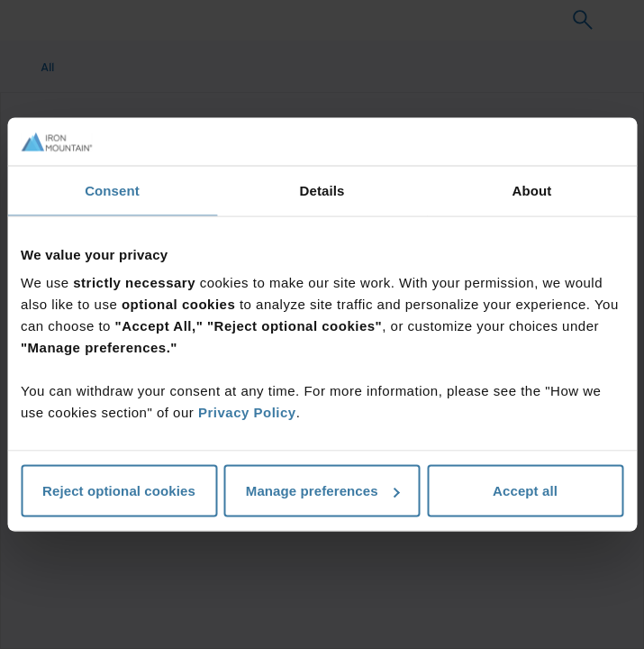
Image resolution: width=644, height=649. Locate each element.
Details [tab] (322, 190)
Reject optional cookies (119, 491)
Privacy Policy (247, 412)
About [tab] (532, 190)
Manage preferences (323, 491)
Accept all (525, 491)
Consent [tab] (112, 190)
